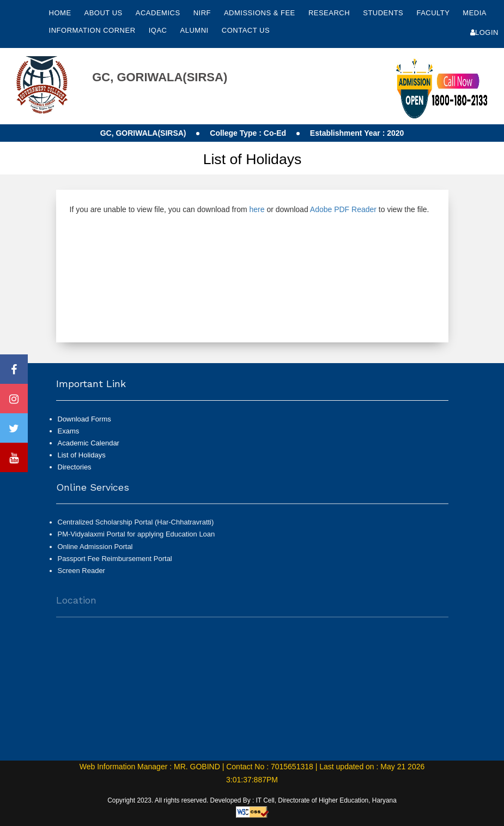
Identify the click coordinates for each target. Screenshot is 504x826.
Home (60, 13)
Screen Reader (81, 575)
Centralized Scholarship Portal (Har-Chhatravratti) (136, 527)
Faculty (434, 13)
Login (484, 32)
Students (384, 13)
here (257, 209)
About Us (104, 13)
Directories (75, 467)
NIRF (202, 13)
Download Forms (84, 419)
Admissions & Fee (261, 13)
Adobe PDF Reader (343, 209)
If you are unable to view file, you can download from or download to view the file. (250, 209)
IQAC (159, 30)
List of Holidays (82, 455)
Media (474, 13)
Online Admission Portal (95, 551)
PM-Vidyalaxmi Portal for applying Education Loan (136, 539)
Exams (69, 431)
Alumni (196, 30)
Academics (159, 13)
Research (330, 13)
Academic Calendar (89, 443)
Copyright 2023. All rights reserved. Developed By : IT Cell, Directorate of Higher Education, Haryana (252, 800)
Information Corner (93, 30)
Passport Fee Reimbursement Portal (115, 563)
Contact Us (246, 30)
